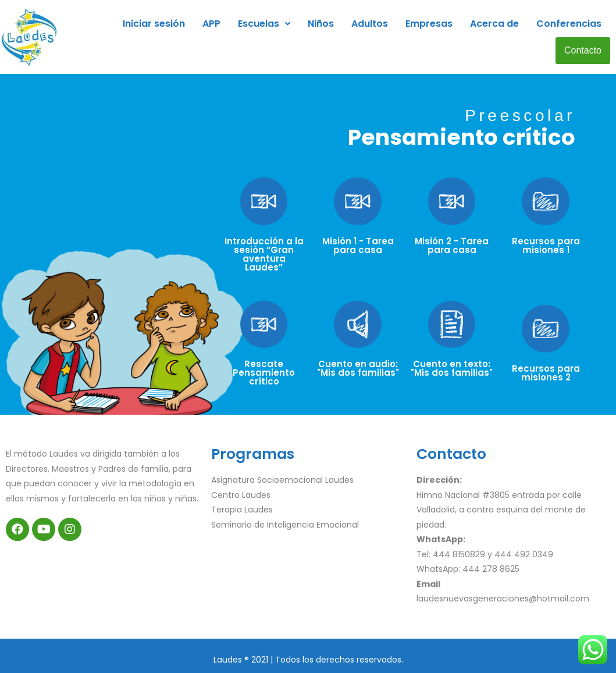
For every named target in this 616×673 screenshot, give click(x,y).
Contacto (583, 50)
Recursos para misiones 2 (546, 373)
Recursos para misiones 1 (546, 245)
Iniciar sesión (154, 24)
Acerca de (494, 24)
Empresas (429, 24)
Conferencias (569, 24)
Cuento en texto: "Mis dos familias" (452, 368)
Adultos (370, 24)
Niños (321, 24)
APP (211, 24)
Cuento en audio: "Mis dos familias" (358, 368)
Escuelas (264, 24)
